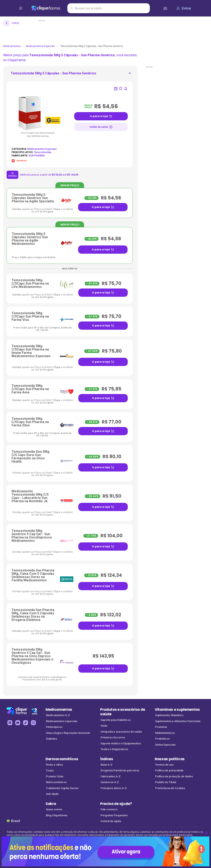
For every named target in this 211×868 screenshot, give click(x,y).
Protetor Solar (55, 776)
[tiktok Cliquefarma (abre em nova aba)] (26, 723)
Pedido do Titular (166, 782)
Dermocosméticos (62, 759)
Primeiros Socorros (113, 737)
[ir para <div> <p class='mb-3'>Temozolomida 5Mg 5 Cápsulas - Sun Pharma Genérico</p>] (53, 75)
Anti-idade (52, 794)
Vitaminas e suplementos (177, 710)
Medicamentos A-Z (58, 715)
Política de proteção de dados (174, 776)
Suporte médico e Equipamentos (121, 743)
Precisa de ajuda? (116, 804)
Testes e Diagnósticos (114, 749)
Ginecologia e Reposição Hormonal (68, 733)
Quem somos (54, 809)
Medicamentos (12, 46)
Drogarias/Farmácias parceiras (120, 770)
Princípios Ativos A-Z (114, 788)
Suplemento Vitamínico (169, 715)
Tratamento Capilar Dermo (62, 788)
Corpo (50, 770)
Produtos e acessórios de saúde (122, 712)
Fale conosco (109, 809)
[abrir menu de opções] (21, 8)
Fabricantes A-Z (111, 776)
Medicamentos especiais (62, 721)
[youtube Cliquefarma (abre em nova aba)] (18, 723)
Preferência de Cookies (170, 788)
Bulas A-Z (107, 765)
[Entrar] (184, 8)
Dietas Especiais (165, 745)
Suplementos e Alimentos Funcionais (178, 721)
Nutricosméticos (56, 782)
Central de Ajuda (111, 821)
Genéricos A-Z (110, 782)
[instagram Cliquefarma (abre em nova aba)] (33, 723)
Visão (104, 726)
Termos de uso (164, 765)
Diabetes (52, 739)
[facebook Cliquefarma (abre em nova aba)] (10, 723)
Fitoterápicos (54, 727)
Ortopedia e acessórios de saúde (121, 732)
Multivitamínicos (165, 733)
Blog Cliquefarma (57, 815)
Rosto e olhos (54, 765)
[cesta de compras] (165, 8)
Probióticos (162, 739)
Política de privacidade (169, 770)
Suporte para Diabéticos (116, 720)
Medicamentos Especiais (40, 46)
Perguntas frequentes (114, 815)
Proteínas (161, 727)
